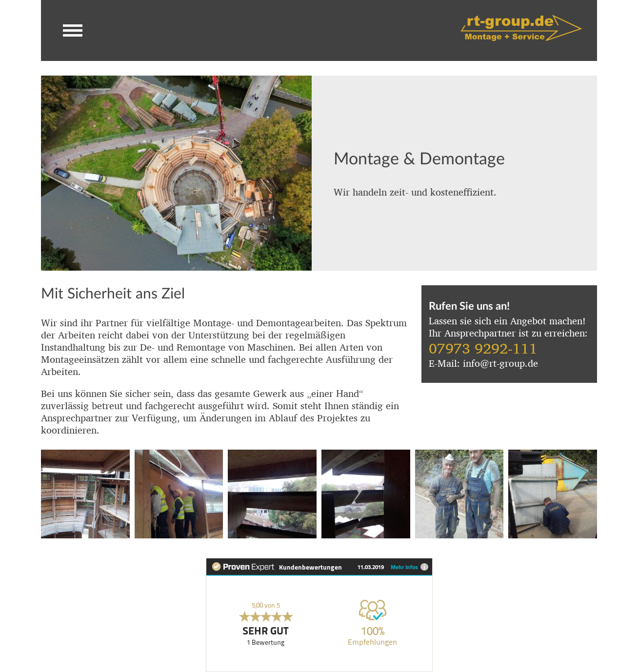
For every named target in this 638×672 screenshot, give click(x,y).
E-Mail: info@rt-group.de (483, 362)
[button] (73, 30)
